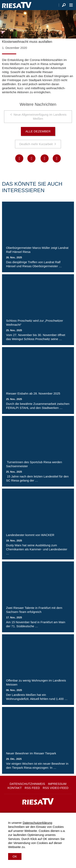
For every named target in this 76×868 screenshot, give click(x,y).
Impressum (57, 784)
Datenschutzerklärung (37, 823)
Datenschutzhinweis (27, 784)
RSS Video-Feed (56, 788)
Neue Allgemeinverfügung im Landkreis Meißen (40, 117)
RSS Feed (32, 788)
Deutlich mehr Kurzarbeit (36, 144)
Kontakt (15, 788)
